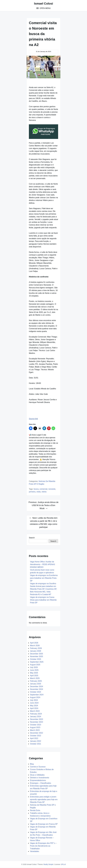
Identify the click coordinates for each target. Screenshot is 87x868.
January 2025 (36, 684)
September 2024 (37, 695)
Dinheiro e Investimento (40, 778)
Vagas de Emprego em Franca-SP (44, 824)
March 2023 (35, 730)
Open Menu (45, 8)
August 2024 (35, 697)
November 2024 (36, 689)
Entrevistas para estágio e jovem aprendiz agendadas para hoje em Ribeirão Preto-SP (44, 799)
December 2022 (36, 733)
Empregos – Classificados (40, 783)
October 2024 (36, 692)
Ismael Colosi (43, 4)
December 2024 (36, 686)
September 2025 (37, 662)
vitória (44, 492)
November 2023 (36, 722)
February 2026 (36, 648)
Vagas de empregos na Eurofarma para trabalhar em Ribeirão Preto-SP (44, 578)
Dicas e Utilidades (37, 775)
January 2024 (36, 717)
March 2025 (35, 678)
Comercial (43, 489)
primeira (32, 492)
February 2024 (36, 714)
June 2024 (34, 703)
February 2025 (36, 681)
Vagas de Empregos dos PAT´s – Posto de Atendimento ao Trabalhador (43, 846)
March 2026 (35, 646)
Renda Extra (35, 810)
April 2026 (34, 643)
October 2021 (36, 744)
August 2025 (35, 665)
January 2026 (36, 651)
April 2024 (34, 708)
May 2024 (34, 706)
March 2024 (35, 711)
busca (36, 489)
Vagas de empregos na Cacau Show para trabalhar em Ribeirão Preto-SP (43, 600)
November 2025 (36, 656)
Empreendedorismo (38, 780)
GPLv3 (63, 864)
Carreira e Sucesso (38, 767)
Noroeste (52, 489)
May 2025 (34, 673)
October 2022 (36, 736)
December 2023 (36, 719)
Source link (33, 419)
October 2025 (36, 659)
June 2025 (34, 670)
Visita (39, 492)
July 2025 (34, 667)
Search (32, 538)
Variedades (35, 851)
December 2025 (36, 654)
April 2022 (34, 738)
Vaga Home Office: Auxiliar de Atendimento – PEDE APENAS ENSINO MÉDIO (42, 564)
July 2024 (34, 700)
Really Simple (48, 864)
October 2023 (36, 725)
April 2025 (34, 676)
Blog (32, 764)
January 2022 (36, 741)
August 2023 (35, 727)
